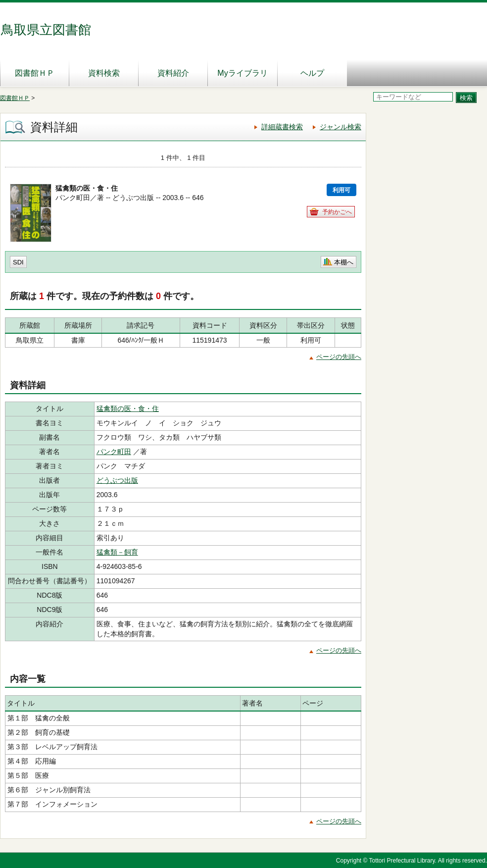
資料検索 (104, 73)
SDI (18, 262)
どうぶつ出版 (117, 480)
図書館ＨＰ (35, 73)
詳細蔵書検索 (282, 127)
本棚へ (344, 262)
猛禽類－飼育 (117, 552)
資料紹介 (173, 73)
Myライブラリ (242, 73)
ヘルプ (312, 73)
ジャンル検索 (341, 127)
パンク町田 (114, 452)
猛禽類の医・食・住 (128, 408)
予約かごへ (337, 212)
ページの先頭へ (339, 357)
